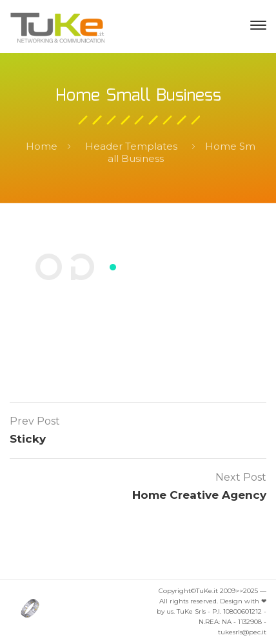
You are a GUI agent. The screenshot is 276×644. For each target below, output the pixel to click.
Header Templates (131, 146)
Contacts (138, 317)
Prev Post (35, 421)
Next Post (241, 477)
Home (42, 146)
